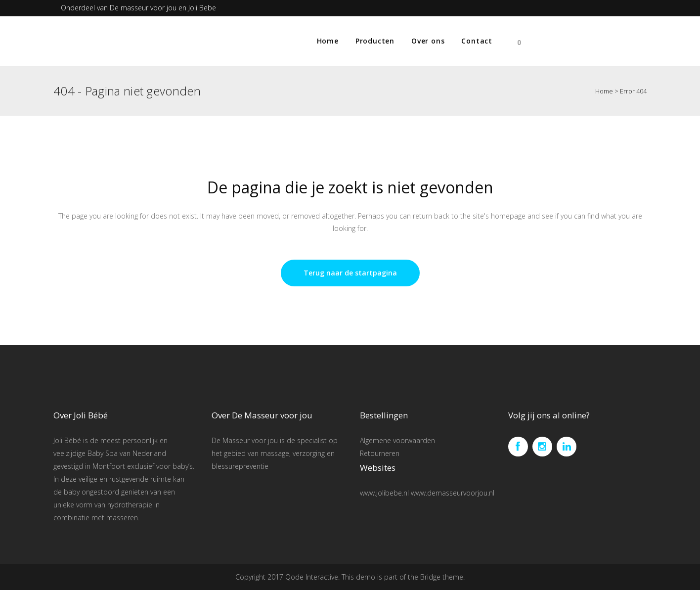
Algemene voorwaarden (397, 440)
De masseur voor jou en (149, 8)
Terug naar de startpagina (350, 273)
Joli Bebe (202, 8)
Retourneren (380, 453)
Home (604, 91)
